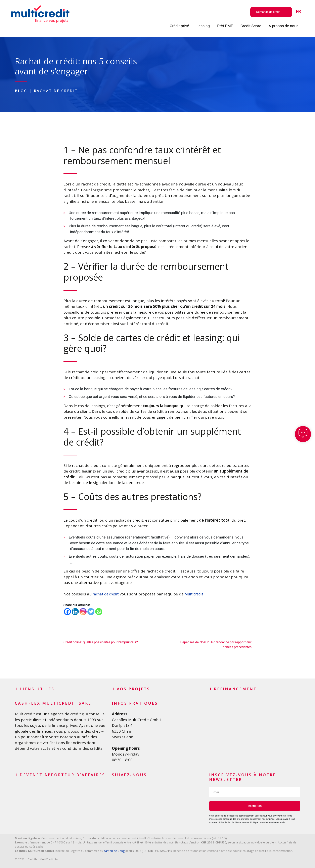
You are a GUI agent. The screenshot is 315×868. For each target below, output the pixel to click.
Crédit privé (179, 26)
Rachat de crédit (60, 91)
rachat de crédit (107, 594)
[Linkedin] (75, 612)
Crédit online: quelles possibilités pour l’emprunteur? (101, 642)
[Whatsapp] (99, 612)
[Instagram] (83, 612)
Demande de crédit (269, 12)
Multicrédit (198, 594)
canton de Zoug (114, 851)
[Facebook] (67, 612)
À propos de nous (283, 26)
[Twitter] (91, 612)
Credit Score (251, 26)
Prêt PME (225, 26)
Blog (22, 91)
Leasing (203, 26)
